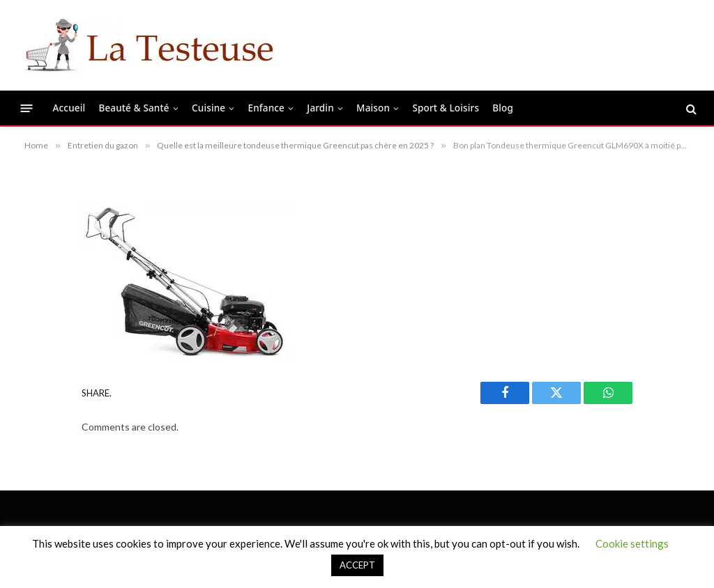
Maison (373, 108)
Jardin (320, 108)
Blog (503, 108)
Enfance (266, 108)
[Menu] (27, 108)
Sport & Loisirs (446, 108)
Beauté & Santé (134, 108)
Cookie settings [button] (632, 543)
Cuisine (208, 108)
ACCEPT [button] (357, 565)
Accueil (69, 108)
